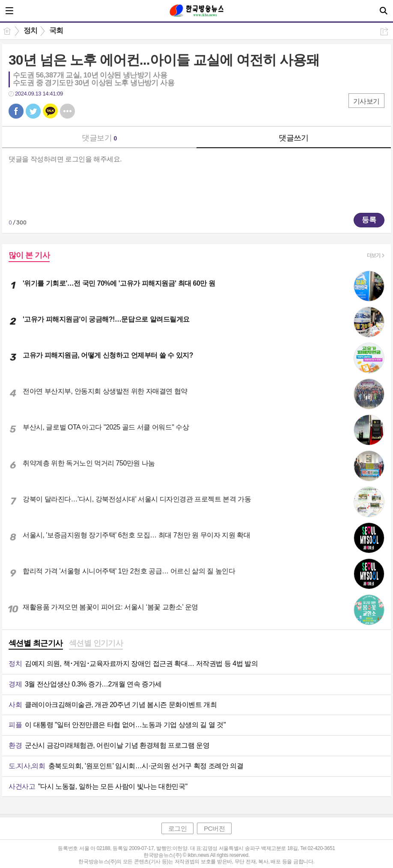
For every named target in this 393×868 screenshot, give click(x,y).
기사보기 (366, 101)
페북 (16, 111)
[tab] (36, 644)
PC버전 (214, 828)
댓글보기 (99, 138)
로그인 (178, 828)
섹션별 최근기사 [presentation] (36, 643)
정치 (31, 31)
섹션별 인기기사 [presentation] (96, 643)
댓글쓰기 (294, 138)
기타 (67, 111)
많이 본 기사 (29, 255)
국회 (56, 31)
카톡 (50, 111)
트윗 (33, 111)
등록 (369, 220)
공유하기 (384, 31)
